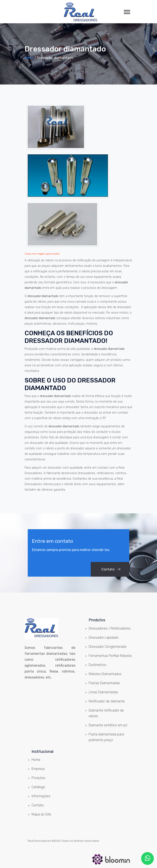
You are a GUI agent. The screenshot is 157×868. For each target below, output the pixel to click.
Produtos (38, 778)
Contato (111, 569)
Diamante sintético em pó (108, 725)
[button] (127, 11)
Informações (41, 796)
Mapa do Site (41, 814)
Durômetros (97, 665)
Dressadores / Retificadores (110, 628)
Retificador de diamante (107, 701)
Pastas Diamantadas (104, 683)
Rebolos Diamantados (105, 674)
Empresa (38, 769)
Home (29, 58)
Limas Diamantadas (103, 692)
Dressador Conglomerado (108, 647)
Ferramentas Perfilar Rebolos (110, 656)
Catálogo (38, 787)
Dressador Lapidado (104, 638)
